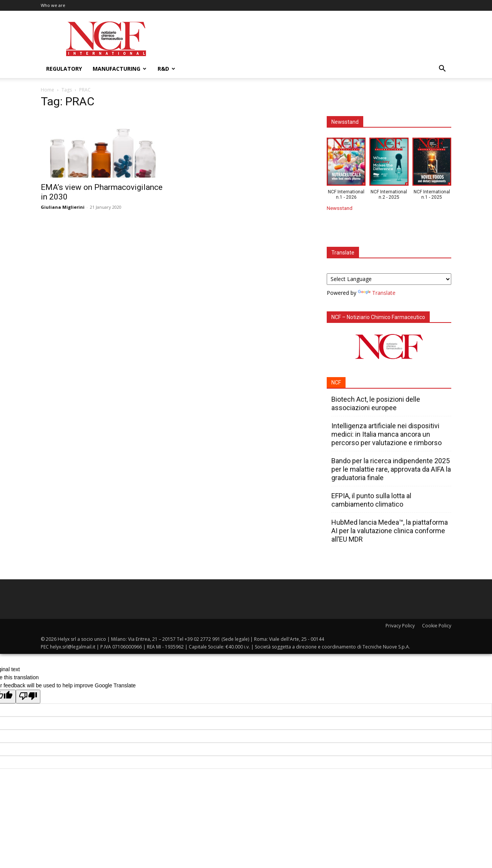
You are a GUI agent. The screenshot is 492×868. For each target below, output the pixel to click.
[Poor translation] (28, 697)
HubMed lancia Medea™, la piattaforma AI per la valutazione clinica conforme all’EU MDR (390, 531)
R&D (166, 69)
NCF (336, 382)
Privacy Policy (400, 626)
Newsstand (340, 208)
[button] (442, 69)
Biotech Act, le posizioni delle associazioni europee (376, 403)
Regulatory (64, 69)
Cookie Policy (437, 626)
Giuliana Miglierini (63, 207)
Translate (377, 293)
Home (47, 90)
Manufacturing (120, 69)
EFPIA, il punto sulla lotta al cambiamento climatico (371, 500)
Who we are (53, 5)
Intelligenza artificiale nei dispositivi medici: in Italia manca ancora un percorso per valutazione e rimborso (386, 434)
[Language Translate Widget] (389, 279)
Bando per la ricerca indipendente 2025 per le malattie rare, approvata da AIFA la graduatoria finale (391, 469)
